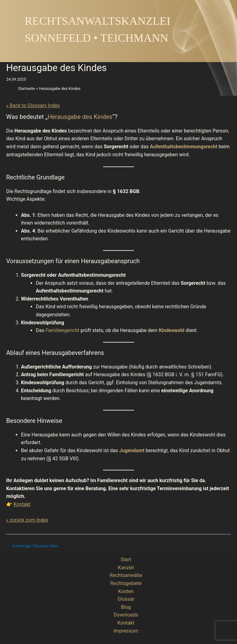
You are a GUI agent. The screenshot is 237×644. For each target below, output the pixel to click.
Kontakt (22, 504)
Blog (126, 607)
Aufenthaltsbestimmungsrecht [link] (184, 147)
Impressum (126, 631)
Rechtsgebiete (126, 583)
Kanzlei (126, 568)
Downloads (126, 615)
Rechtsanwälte (126, 575)
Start (126, 560)
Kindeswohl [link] (171, 330)
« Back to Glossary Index (33, 105)
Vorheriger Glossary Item (33, 546)
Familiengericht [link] (62, 330)
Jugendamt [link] (132, 450)
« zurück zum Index (27, 520)
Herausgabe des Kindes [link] (80, 117)
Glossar (126, 599)
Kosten (126, 591)
